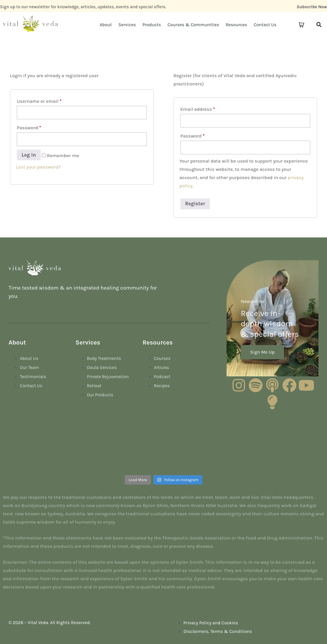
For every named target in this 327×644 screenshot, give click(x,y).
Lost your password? (38, 167)
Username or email (39, 101)
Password (29, 128)
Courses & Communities (193, 25)
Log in (29, 155)
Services (127, 25)
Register (195, 204)
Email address (198, 109)
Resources (236, 25)
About (106, 25)
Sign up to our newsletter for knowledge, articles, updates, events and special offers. (83, 7)
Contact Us (265, 25)
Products (152, 25)
